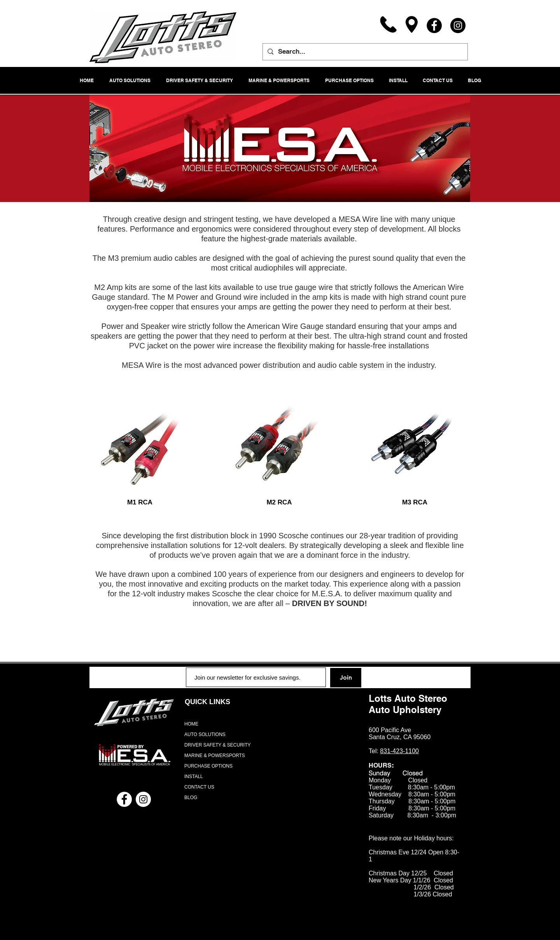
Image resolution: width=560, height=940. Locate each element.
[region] (140, 440)
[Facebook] (434, 25)
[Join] (346, 678)
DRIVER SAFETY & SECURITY (217, 745)
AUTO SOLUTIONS (205, 734)
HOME (191, 724)
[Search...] (365, 52)
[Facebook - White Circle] (124, 799)
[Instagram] (458, 25)
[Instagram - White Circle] (143, 799)
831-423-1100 (399, 751)
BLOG (191, 798)
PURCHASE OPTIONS (208, 766)
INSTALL (194, 777)
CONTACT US (199, 787)
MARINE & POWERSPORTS (215, 756)
